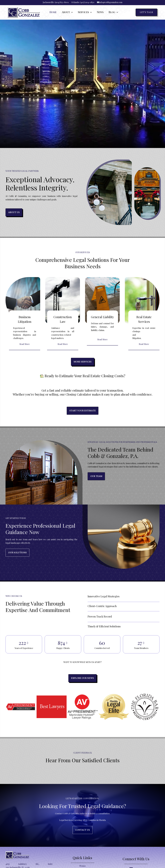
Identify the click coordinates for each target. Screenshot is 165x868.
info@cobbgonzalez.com (111, 2)
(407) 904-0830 (87, 2)
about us (14, 212)
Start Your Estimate (83, 411)
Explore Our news (82, 678)
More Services (83, 362)
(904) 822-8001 (62, 2)
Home (82, 866)
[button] (71, 12)
